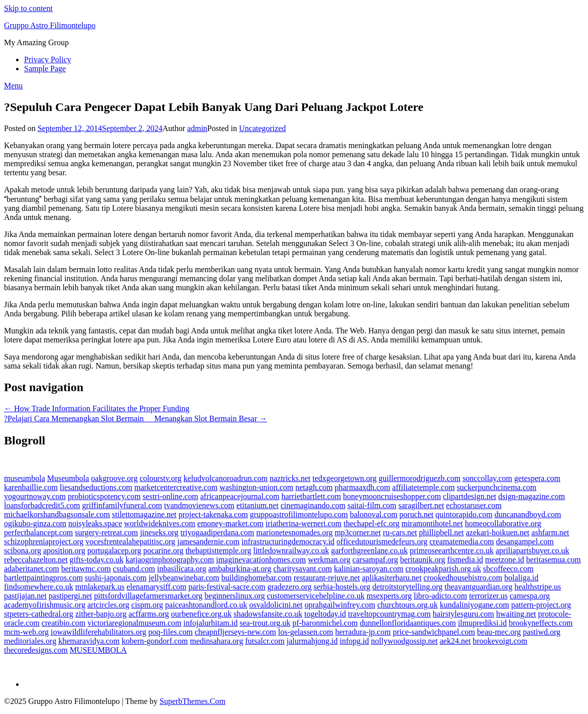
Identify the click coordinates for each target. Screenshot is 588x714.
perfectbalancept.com (38, 532)
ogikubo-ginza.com (35, 523)
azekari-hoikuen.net (498, 532)
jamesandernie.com (208, 542)
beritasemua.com (554, 560)
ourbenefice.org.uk (202, 614)
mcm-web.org (26, 632)
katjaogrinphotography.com (170, 560)
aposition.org (64, 551)
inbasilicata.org (182, 569)
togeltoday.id (325, 614)
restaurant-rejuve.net (327, 578)
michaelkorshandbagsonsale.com (57, 514)
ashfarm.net (550, 532)
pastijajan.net (25, 596)
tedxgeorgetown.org (344, 478)
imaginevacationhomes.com (261, 560)
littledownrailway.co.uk (291, 551)
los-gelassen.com (306, 632)
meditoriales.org (30, 641)
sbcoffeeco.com (508, 569)
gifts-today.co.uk (97, 560)
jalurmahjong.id (312, 641)
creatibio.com (64, 623)
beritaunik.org (423, 560)
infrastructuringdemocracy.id (288, 542)
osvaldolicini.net (276, 605)
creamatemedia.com (461, 542)
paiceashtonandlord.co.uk (206, 605)
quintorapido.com (464, 514)
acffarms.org (149, 614)
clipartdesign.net (469, 496)
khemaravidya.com (89, 641)
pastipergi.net (70, 596)
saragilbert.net (421, 505)
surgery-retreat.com (106, 532)
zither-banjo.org (101, 614)
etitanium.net (258, 505)
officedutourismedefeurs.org (382, 542)
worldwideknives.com (160, 523)
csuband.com (134, 569)
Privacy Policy (48, 59)
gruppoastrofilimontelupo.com (299, 514)
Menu (13, 86)
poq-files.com (170, 632)
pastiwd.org (542, 632)
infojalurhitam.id (210, 623)
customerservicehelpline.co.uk (316, 596)
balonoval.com (374, 514)
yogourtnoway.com (35, 496)
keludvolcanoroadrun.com (225, 478)
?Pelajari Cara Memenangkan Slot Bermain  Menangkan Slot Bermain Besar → (136, 419)
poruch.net (416, 514)
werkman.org (329, 560)
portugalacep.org (114, 551)
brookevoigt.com (500, 641)
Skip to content (28, 8)
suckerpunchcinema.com (497, 487)
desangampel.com (525, 542)
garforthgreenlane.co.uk (369, 551)
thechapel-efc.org (371, 523)
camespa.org (530, 596)
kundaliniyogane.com (475, 605)
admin (197, 128)
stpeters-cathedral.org (39, 614)
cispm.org (147, 605)
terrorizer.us (488, 596)
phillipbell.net (441, 532)
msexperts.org (389, 596)
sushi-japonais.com (116, 578)
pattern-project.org (541, 605)
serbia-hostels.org (342, 587)
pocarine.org (163, 551)
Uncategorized (262, 128)
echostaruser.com (474, 505)
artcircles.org (108, 605)
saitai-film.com (372, 505)
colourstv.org (161, 478)
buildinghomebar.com (257, 578)
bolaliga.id (521, 578)
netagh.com (314, 487)
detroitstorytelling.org (408, 587)
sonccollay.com (487, 478)
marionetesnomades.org (294, 532)
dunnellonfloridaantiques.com (408, 623)
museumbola (25, 478)
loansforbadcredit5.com (42, 505)
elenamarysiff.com (156, 587)
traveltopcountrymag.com (389, 614)
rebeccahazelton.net (36, 560)
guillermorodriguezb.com (420, 478)
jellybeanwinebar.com (184, 578)
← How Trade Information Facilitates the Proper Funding (97, 408)
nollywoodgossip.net (404, 641)
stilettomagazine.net (144, 514)
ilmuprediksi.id (482, 623)
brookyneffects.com (541, 623)
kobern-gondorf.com (155, 641)
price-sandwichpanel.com (434, 632)
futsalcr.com (265, 641)
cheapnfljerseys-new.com (236, 632)
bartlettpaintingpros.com (43, 578)
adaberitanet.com (32, 569)
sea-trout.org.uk (265, 623)
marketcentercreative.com (176, 487)
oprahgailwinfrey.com (340, 605)
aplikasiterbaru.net (392, 578)
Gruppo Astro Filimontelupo (50, 25)
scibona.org (23, 551)
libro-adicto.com (440, 596)
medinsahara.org (216, 641)
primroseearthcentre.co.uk (452, 551)
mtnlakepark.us (100, 587)
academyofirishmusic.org (45, 605)
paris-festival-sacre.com (227, 587)
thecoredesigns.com (36, 650)
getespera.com (537, 478)
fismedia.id (465, 560)
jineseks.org (159, 532)
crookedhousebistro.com (463, 578)
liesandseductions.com (96, 487)
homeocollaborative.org (503, 523)
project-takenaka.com (213, 514)
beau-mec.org (499, 632)
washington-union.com (256, 487)
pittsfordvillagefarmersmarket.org (148, 596)
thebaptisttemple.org (218, 551)
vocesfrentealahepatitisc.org (130, 542)
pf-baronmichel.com (325, 623)
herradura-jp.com (363, 632)
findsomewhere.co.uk (39, 587)
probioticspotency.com (104, 496)
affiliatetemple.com (424, 487)
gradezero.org (289, 587)
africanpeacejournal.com (240, 496)
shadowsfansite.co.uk (268, 614)
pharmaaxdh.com (362, 487)
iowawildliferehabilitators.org (98, 632)
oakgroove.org (114, 478)
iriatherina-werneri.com (304, 523)
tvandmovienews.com (199, 505)
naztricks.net (290, 478)
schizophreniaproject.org (44, 542)
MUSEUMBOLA (98, 650)
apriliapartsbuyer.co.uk (533, 551)
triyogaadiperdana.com (217, 532)
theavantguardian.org (478, 587)
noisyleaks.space (95, 523)
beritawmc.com (86, 569)
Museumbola (68, 478)
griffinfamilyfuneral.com (122, 505)
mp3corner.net (358, 532)
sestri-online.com (170, 496)
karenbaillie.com (31, 487)
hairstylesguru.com (463, 614)
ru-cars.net (400, 532)
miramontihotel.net (432, 523)
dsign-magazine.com (532, 496)
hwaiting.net (516, 614)
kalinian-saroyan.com (369, 569)
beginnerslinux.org (234, 596)
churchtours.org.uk (407, 605)
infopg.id (355, 641)
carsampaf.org (375, 560)
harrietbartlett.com (311, 496)
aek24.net (455, 641)
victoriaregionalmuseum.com (134, 623)
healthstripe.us (538, 587)
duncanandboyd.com (528, 514)
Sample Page (45, 69)
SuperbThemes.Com (193, 701)
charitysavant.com (303, 569)
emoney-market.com (230, 523)
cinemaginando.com (313, 505)
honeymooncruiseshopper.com (392, 496)
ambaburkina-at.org (240, 569)
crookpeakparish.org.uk (443, 569)
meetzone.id (505, 560)
